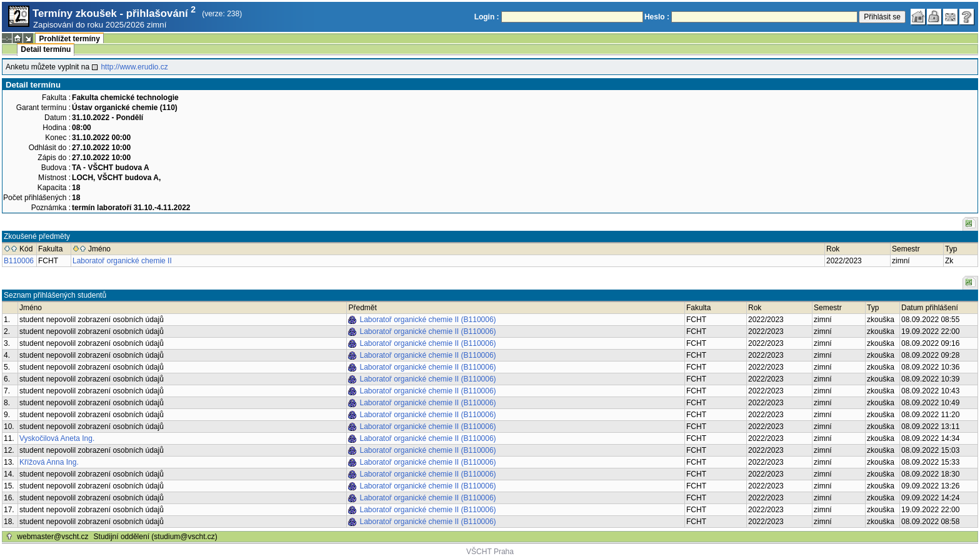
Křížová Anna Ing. (49, 462)
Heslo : (657, 17)
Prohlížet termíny (69, 39)
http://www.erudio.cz (134, 67)
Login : (487, 17)
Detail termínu (46, 49)
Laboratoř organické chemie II (122, 261)
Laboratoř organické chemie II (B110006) (427, 320)
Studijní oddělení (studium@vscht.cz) (156, 537)
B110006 (19, 261)
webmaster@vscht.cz (52, 537)
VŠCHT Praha (490, 552)
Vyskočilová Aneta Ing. (57, 438)
